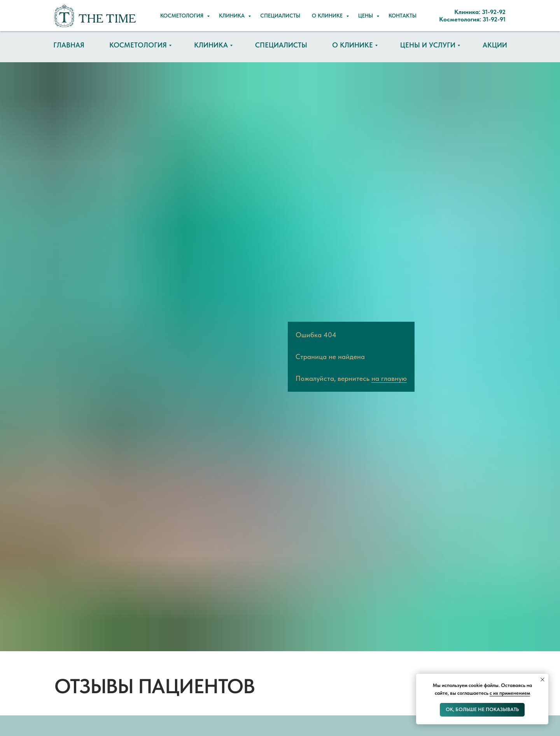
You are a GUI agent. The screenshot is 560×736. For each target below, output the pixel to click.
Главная (69, 45)
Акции (495, 45)
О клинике (353, 45)
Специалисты (281, 45)
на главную (389, 378)
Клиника (211, 45)
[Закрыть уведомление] (542, 680)
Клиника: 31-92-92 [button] (312, 8)
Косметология (138, 45)
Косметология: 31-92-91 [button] (320, 19)
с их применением (510, 693)
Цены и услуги (428, 45)
